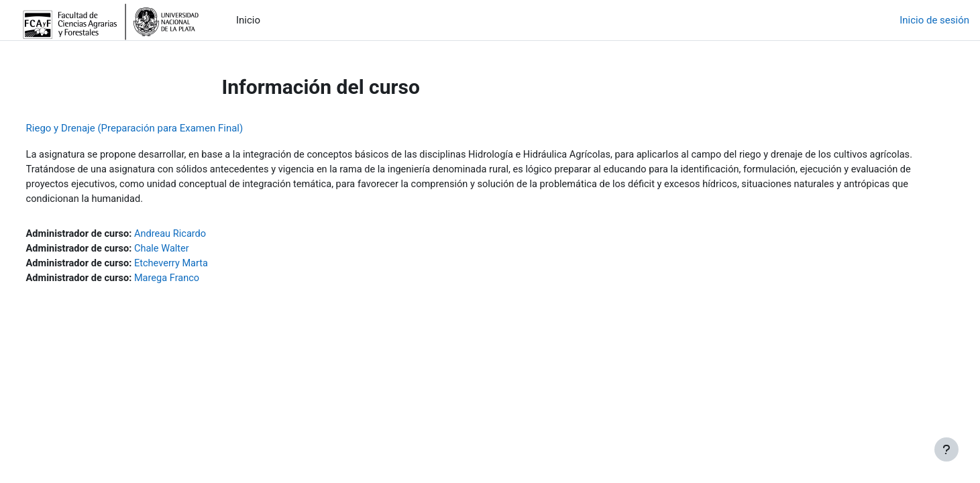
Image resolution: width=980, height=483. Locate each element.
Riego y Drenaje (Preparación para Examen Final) (160, 128)
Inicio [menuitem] (248, 20)
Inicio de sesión (934, 20)
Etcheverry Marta (200, 266)
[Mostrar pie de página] (946, 449)
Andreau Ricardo (199, 236)
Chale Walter (190, 252)
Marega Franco (196, 282)
